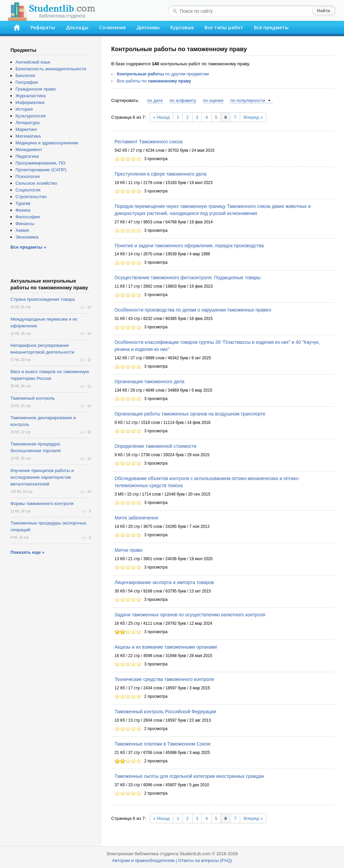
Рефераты (43, 27)
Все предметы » (28, 247)
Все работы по (154, 81)
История (24, 109)
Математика (28, 136)
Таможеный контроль (33, 398)
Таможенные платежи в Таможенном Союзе (163, 744)
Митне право (129, 550)
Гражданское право (36, 89)
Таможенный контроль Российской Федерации (165, 712)
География (27, 82)
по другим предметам (163, 74)
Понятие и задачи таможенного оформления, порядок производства (189, 246)
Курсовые (182, 27)
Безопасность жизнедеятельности (51, 69)
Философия (28, 217)
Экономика (27, 237)
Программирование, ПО (40, 163)
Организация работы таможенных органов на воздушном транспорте (190, 414)
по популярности (248, 100)
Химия (22, 230)
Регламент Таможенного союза (148, 142)
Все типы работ (224, 27)
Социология (28, 190)
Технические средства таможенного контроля (164, 679)
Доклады (77, 27)
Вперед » (253, 117)
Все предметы (271, 27)
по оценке (213, 100)
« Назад (161, 117)
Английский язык (33, 62)
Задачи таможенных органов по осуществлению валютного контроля (190, 615)
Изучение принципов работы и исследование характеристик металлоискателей (42, 477)
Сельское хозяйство (36, 183)
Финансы (25, 224)
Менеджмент (29, 150)
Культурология (31, 116)
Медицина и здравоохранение (47, 143)
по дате (155, 100)
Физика (23, 210)
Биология (25, 76)
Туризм (23, 203)
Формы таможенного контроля (42, 503)
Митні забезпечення (136, 518)
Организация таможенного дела (149, 382)
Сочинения (112, 27)
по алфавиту (183, 100)
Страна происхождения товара (42, 299)
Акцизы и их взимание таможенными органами (166, 647)
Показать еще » (27, 552)
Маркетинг (26, 129)
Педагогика (27, 156)
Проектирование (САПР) (41, 170)
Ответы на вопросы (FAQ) (205, 860)
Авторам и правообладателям (143, 860)
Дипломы (148, 27)
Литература (28, 123)
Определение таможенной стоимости (155, 446)
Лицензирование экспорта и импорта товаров (164, 582)
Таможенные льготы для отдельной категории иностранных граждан (189, 776)
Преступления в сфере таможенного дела (160, 174)
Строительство (31, 197)
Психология (28, 176)
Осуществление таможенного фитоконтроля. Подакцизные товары (188, 278)
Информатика (30, 102)
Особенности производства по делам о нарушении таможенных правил (193, 310)
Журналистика (31, 96)
